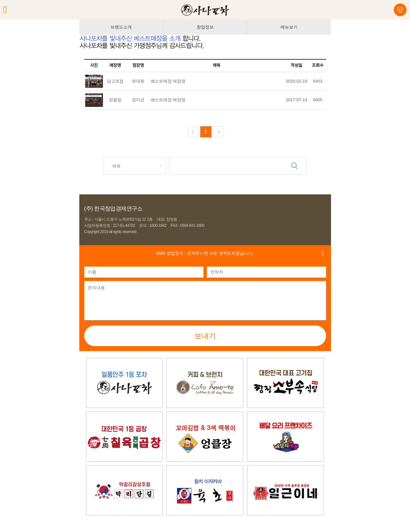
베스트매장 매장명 (168, 81)
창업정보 (205, 27)
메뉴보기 (289, 27)
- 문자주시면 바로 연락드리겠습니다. (205, 253)
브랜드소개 (121, 27)
